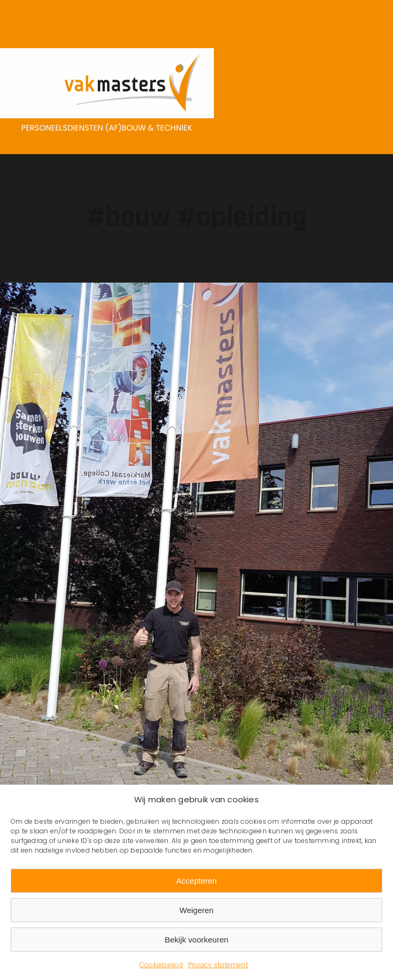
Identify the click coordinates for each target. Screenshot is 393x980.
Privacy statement (218, 965)
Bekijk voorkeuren (196, 940)
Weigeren (197, 910)
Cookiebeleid (161, 965)
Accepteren (197, 881)
